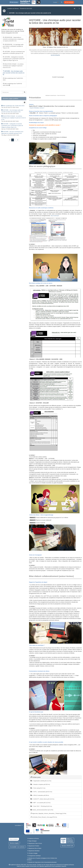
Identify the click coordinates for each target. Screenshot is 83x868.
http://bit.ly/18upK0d (55, 55)
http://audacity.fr (55, 216)
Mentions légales (14, 843)
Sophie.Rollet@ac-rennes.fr (37, 108)
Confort (56, 2)
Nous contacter (14, 839)
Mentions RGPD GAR (67, 846)
